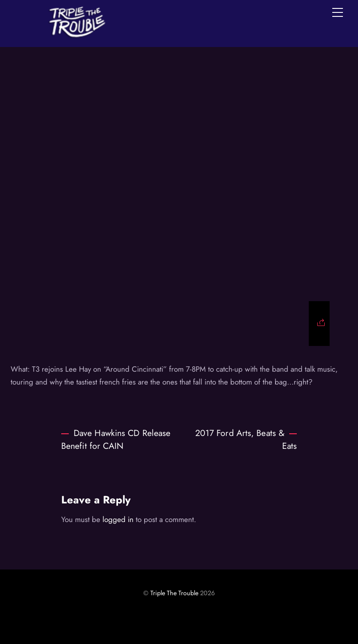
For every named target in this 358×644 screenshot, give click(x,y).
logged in (118, 519)
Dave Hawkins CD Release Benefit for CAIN (116, 439)
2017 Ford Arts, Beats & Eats (246, 439)
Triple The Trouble (174, 593)
